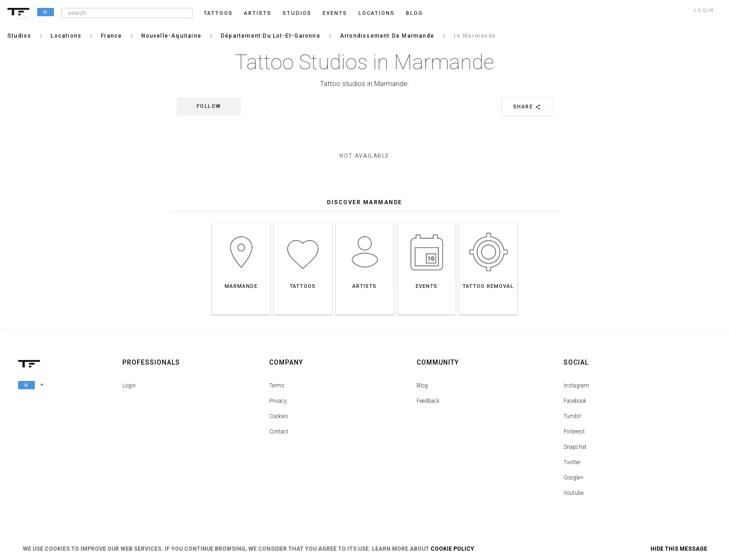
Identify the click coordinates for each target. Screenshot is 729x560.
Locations (377, 13)
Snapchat (575, 447)
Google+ (573, 478)
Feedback (428, 401)
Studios (297, 13)
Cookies (279, 416)
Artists (258, 13)
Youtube (573, 493)
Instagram (576, 386)
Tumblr (572, 416)
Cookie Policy (452, 549)
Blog (422, 386)
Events (335, 13)
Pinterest (574, 432)
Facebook (575, 401)
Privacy (278, 401)
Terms (277, 386)
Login (129, 386)
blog (414, 13)
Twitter (572, 462)
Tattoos (218, 13)
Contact (279, 432)
